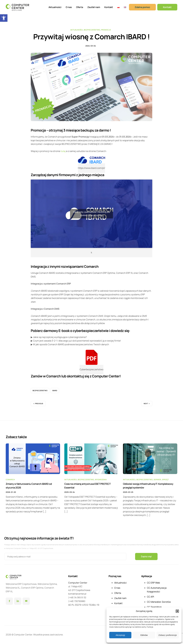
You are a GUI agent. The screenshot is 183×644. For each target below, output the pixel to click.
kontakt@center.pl (78, 594)
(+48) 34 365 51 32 (78, 598)
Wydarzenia (101, 481)
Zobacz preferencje (168, 635)
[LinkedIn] (18, 602)
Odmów (144, 635)
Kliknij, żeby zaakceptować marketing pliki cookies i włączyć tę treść (91, 215)
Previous (39, 405)
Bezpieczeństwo (92, 30)
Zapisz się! (147, 557)
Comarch (10, 481)
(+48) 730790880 (77, 601)
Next (146, 405)
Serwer (157, 481)
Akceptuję (120, 635)
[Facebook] (9, 602)
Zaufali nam (94, 7)
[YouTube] (26, 602)
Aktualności (55, 7)
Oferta (80, 7)
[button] (4, 18)
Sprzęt (165, 481)
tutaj (63, 153)
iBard (55, 392)
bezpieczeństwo (40, 392)
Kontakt (109, 7)
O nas (69, 7)
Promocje (106, 30)
